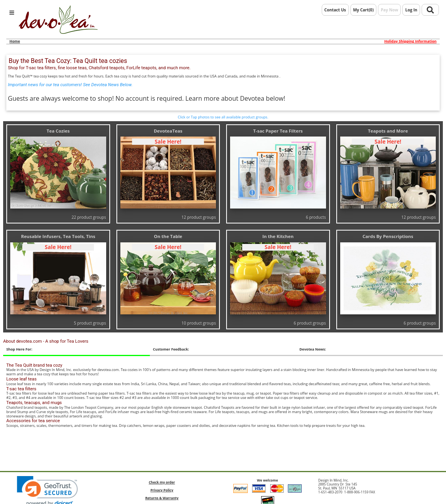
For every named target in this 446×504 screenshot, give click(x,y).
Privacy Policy (162, 490)
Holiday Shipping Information (410, 42)
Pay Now (389, 10)
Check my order (162, 482)
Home (15, 41)
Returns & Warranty (162, 498)
